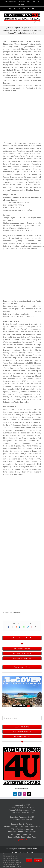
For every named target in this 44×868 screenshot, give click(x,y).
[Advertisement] (22, 118)
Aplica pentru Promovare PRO (22, 813)
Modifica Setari (16, 867)
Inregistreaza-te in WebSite (22, 805)
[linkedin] (15, 794)
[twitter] (29, 794)
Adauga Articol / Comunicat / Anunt (22, 810)
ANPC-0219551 (30, 832)
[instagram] (24, 794)
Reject (38, 860)
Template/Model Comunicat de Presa (22, 837)
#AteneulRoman (17, 613)
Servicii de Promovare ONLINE (22, 817)
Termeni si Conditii (11, 827)
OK (29, 860)
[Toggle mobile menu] (40, 22)
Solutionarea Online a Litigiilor (22, 834)
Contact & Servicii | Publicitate (22, 824)
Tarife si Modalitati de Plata (22, 820)
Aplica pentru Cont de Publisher (22, 808)
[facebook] (20, 794)
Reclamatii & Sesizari (15, 832)
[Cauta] (4, 718)
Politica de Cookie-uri (25, 829)
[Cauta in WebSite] (22, 718)
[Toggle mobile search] (35, 22)
